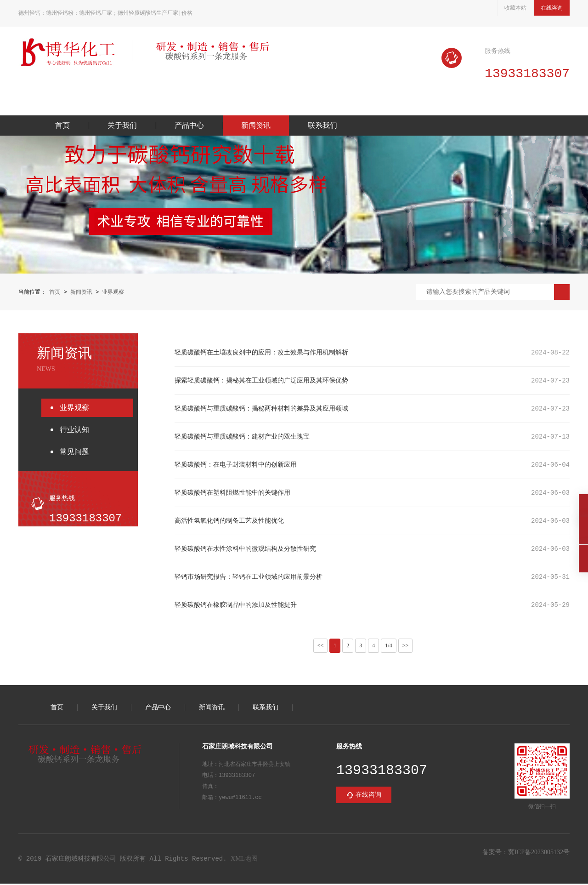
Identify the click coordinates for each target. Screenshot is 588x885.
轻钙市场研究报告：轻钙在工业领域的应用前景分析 (249, 578)
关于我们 (122, 126)
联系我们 (322, 126)
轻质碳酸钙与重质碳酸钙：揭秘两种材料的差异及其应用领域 (261, 409)
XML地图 (244, 860)
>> (406, 646)
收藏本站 (515, 8)
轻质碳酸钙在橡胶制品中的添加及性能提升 (236, 606)
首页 (62, 126)
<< (321, 646)
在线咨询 (552, 8)
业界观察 (113, 293)
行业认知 (74, 431)
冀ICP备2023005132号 (539, 854)
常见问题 (74, 453)
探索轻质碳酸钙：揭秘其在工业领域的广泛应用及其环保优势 (261, 381)
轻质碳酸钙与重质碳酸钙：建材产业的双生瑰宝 (242, 437)
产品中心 (189, 126)
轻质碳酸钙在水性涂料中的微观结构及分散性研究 (245, 550)
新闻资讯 (256, 126)
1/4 (388, 646)
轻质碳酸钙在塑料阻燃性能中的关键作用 (232, 494)
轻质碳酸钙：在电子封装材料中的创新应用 (236, 465)
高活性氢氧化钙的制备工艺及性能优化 (229, 522)
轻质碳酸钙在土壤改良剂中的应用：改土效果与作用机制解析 (261, 353)
